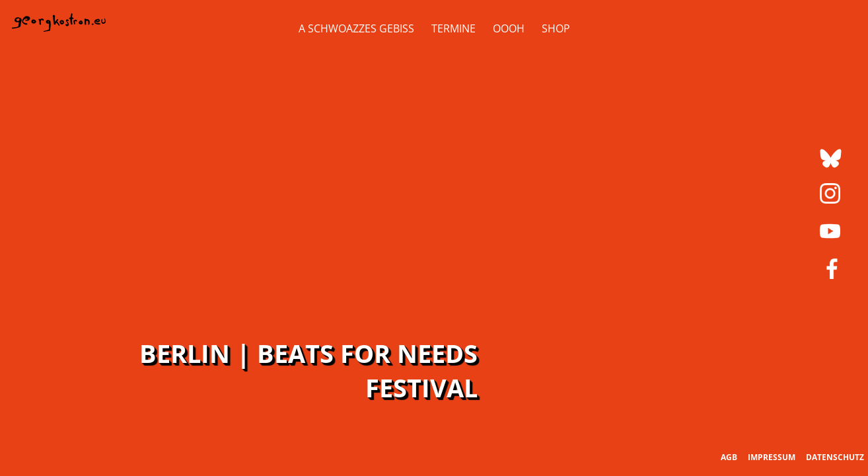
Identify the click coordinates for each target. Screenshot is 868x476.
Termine (453, 28)
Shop (556, 28)
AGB (729, 457)
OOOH (509, 28)
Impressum (772, 457)
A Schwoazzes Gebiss (356, 28)
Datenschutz (835, 457)
